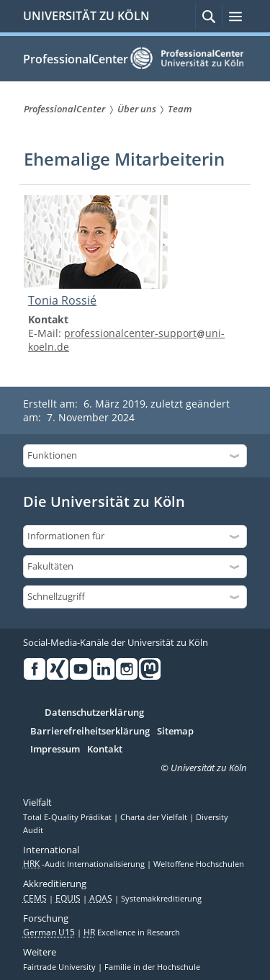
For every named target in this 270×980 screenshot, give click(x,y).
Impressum (55, 750)
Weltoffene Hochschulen (199, 864)
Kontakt (105, 750)
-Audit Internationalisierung (85, 864)
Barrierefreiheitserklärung (90, 732)
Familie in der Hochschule (152, 967)
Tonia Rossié (62, 300)
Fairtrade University (60, 967)
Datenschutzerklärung (94, 713)
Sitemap (175, 732)
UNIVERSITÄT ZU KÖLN (86, 16)
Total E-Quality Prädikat (68, 817)
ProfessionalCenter (76, 59)
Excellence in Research (132, 932)
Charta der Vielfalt (155, 817)
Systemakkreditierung (161, 899)
